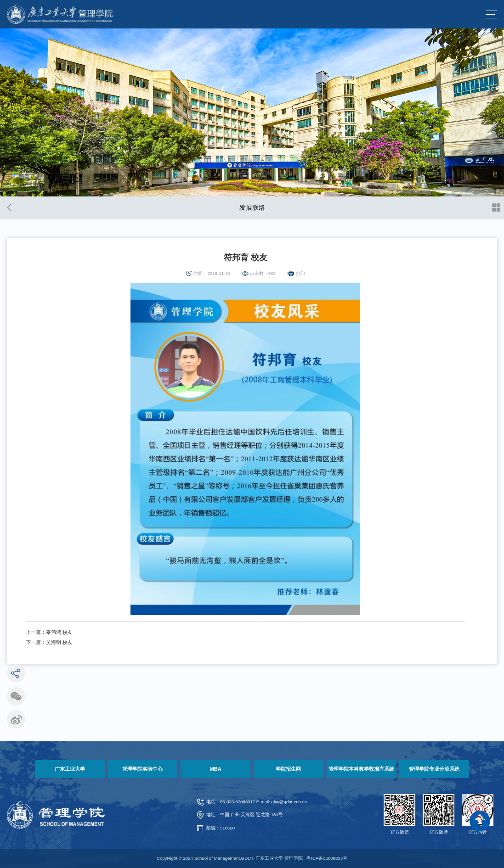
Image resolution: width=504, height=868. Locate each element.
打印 (300, 273)
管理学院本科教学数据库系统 (361, 769)
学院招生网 (288, 769)
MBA (216, 769)
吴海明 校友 (59, 642)
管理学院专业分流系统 (434, 769)
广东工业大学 (70, 769)
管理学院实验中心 (142, 769)
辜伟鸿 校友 (59, 632)
